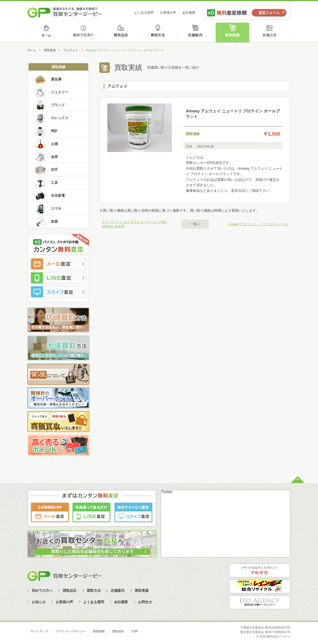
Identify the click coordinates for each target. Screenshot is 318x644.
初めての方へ (84, 32)
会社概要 (189, 13)
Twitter (167, 492)
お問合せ (145, 602)
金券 (54, 157)
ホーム (46, 32)
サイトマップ (40, 631)
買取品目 (121, 32)
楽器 (54, 221)
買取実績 (234, 32)
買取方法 (159, 32)
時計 (54, 131)
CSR (135, 631)
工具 (54, 183)
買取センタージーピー (65, 576)
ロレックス (60, 118)
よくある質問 (144, 13)
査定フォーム (269, 13)
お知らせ (272, 32)
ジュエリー (60, 92)
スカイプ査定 (58, 292)
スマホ (56, 208)
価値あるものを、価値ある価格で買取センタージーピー (65, 12)
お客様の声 (168, 13)
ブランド (58, 105)
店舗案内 (196, 32)
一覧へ (195, 224)
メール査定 (58, 264)
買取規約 (118, 631)
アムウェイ (71, 50)
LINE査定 (58, 278)
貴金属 (56, 79)
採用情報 (99, 631)
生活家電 (58, 196)
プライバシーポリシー (71, 631)
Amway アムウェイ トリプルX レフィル (258, 224)
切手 (54, 170)
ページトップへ (298, 479)
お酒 (54, 144)
